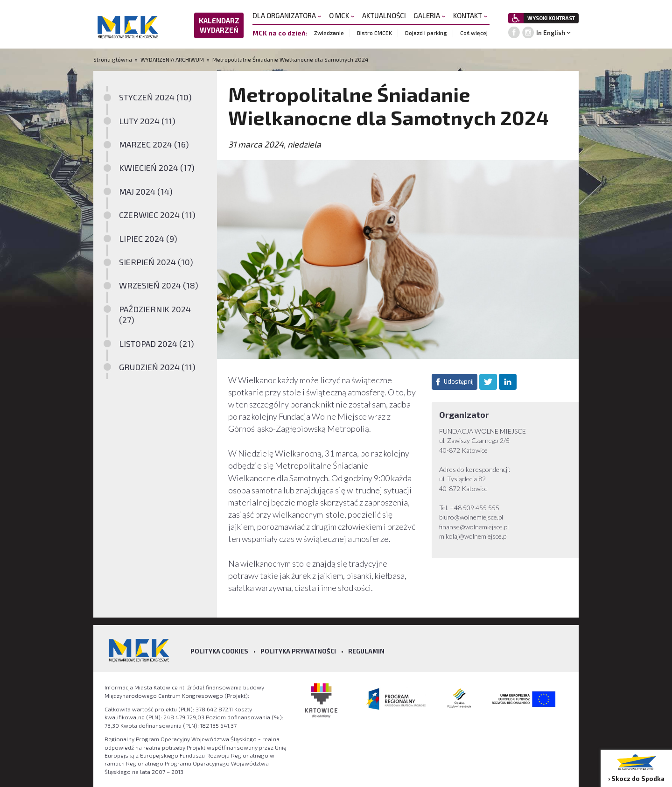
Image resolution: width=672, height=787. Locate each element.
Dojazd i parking (426, 33)
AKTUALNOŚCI (384, 15)
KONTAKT (470, 15)
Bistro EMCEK (374, 33)
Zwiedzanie (329, 33)
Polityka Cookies (219, 651)
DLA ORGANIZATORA (287, 15)
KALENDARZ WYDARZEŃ (219, 25)
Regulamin (366, 651)
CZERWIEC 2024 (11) (157, 215)
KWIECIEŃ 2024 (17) (157, 168)
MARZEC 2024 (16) (154, 144)
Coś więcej (474, 33)
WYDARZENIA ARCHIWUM (172, 59)
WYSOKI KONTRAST (551, 18)
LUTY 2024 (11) (147, 121)
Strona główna (113, 59)
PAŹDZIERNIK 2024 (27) (155, 314)
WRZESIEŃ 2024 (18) (159, 285)
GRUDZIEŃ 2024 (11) (157, 367)
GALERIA (430, 15)
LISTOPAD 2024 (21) (157, 344)
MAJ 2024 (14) (146, 191)
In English (551, 33)
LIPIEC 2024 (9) (148, 239)
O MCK (342, 15)
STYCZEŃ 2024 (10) (155, 97)
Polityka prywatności (298, 651)
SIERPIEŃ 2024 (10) (156, 262)
